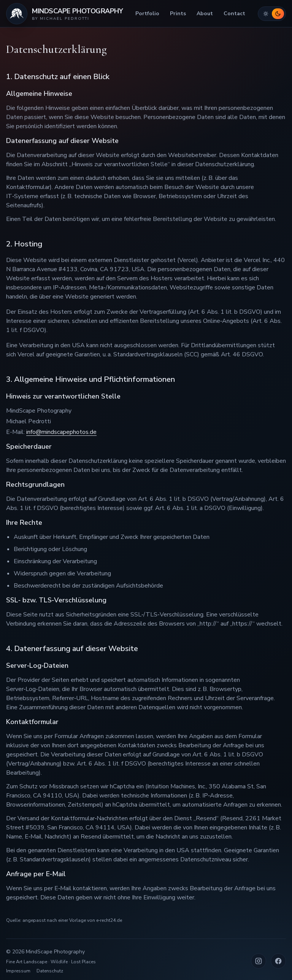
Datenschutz (50, 971)
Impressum (18, 971)
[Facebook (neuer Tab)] (278, 961)
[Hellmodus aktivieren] (266, 14)
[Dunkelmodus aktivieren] (278, 14)
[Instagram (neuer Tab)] (259, 961)
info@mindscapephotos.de (61, 432)
